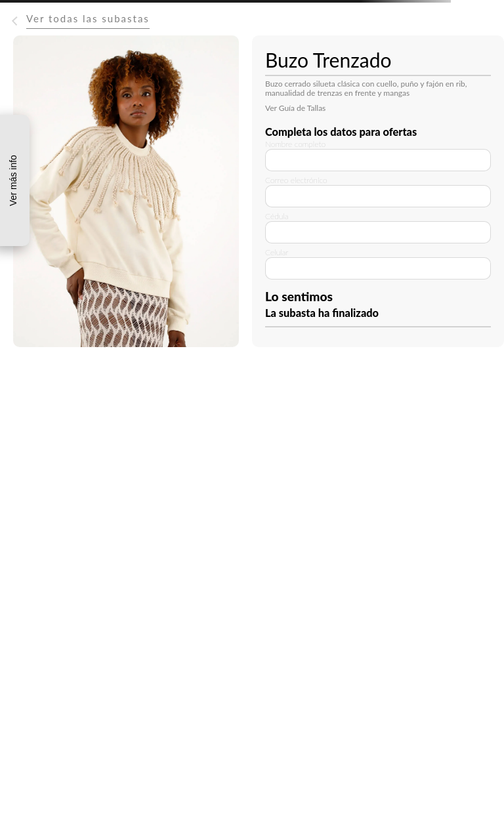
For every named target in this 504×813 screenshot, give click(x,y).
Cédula (277, 216)
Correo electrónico (296, 180)
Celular (277, 252)
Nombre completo (295, 144)
